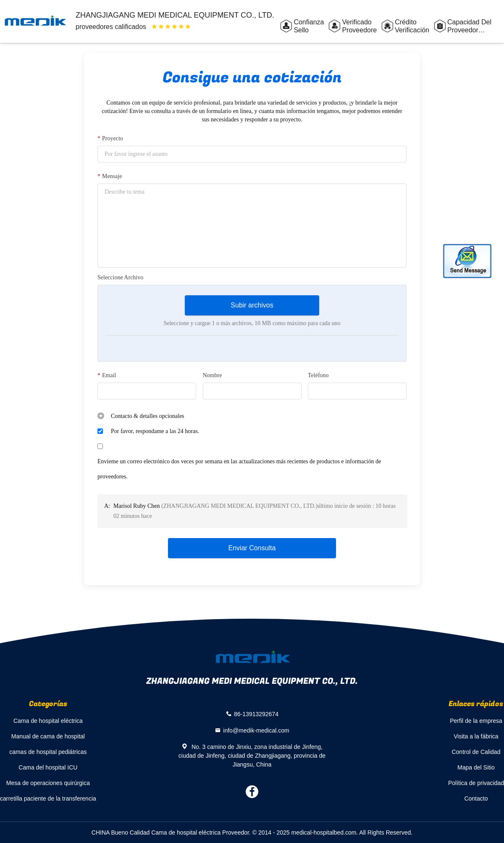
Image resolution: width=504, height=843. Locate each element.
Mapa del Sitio (476, 767)
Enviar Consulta (252, 548)
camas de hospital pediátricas (48, 752)
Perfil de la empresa (476, 721)
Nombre (213, 375)
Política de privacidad (476, 783)
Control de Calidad (476, 752)
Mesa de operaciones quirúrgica (48, 783)
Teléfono (318, 375)
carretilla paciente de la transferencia (48, 798)
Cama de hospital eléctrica (48, 721)
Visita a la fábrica (476, 736)
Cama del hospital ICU (48, 767)
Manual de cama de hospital (48, 736)
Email (107, 376)
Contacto (476, 798)
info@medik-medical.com (256, 730)
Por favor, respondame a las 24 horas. (155, 431)
